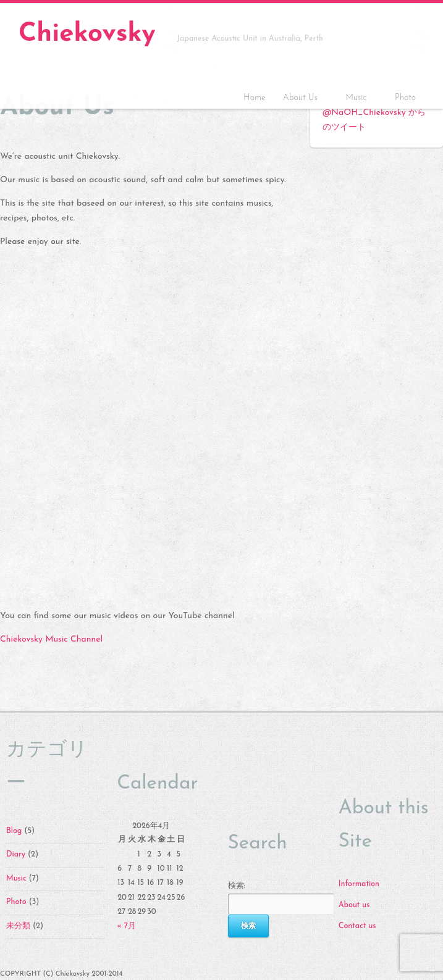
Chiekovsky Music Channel (51, 639)
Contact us (357, 926)
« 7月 (126, 926)
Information (359, 884)
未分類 (18, 926)
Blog (14, 831)
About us (354, 905)
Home (255, 98)
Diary (16, 855)
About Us (302, 99)
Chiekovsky (87, 34)
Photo (405, 98)
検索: (237, 886)
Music (358, 99)
